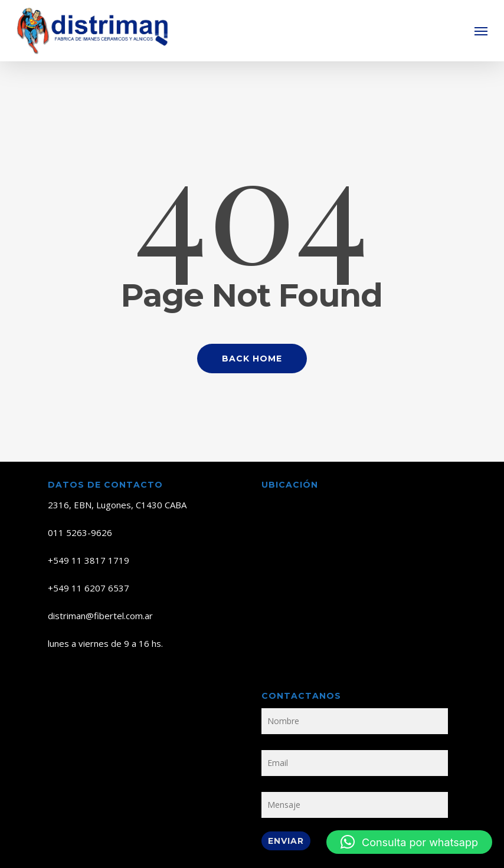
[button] (481, 31)
